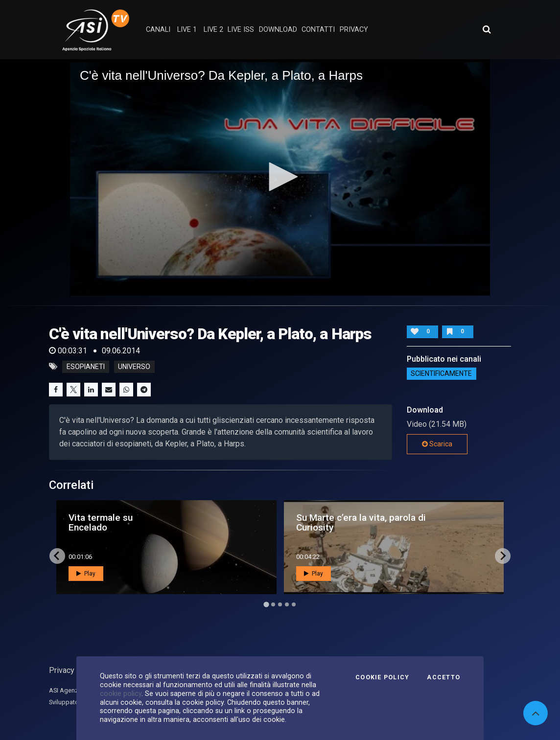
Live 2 (213, 30)
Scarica (437, 444)
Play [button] (86, 574)
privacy (354, 30)
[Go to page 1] (266, 604)
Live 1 (187, 30)
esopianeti (86, 367)
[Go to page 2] (273, 604)
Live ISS (241, 30)
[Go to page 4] (287, 604)
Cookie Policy (382, 677)
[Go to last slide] (57, 556)
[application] (280, 177)
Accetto (443, 677)
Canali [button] (158, 30)
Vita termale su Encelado (101, 522)
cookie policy (121, 694)
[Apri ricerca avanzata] (487, 29)
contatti (318, 30)
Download (278, 30)
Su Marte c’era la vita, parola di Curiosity (361, 522)
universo (134, 367)
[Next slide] (503, 556)
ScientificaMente (441, 373)
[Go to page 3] (280, 604)
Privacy (62, 670)
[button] (280, 177)
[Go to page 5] (294, 604)
